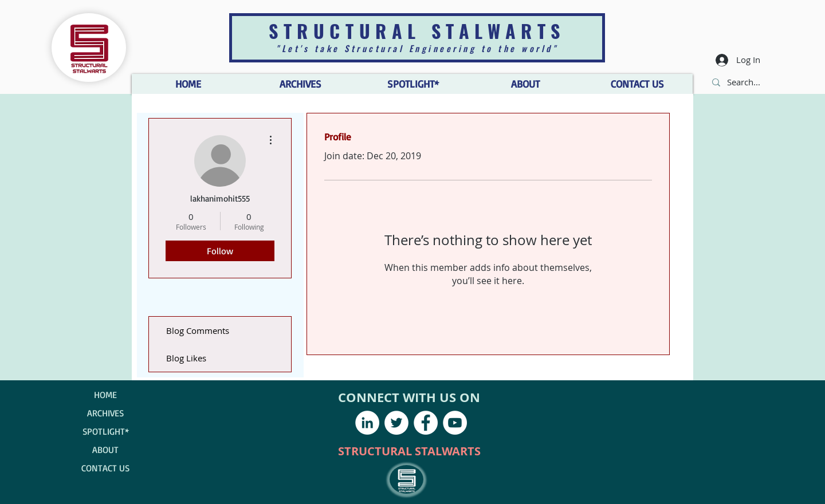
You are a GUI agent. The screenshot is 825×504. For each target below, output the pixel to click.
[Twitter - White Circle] (396, 423)
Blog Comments (198, 330)
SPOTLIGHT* (106, 431)
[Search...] (745, 82)
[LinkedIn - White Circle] (367, 423)
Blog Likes (186, 358)
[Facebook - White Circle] (426, 423)
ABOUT (105, 450)
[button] (525, 84)
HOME (105, 395)
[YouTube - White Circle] (455, 423)
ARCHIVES (105, 413)
